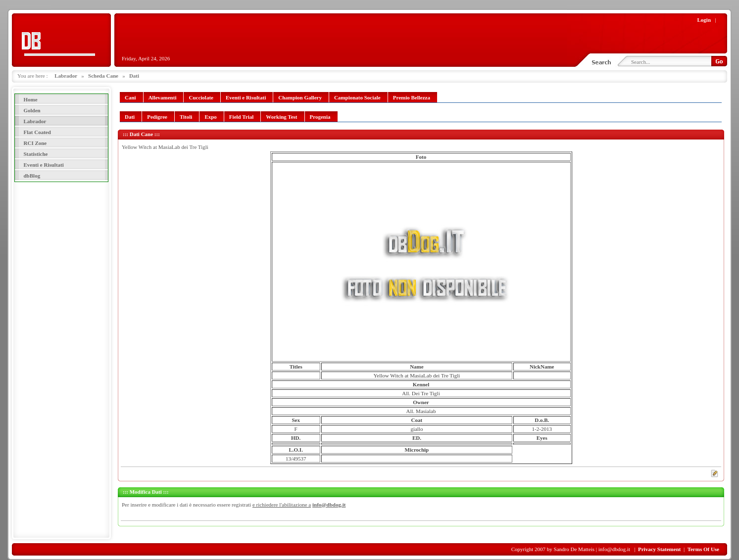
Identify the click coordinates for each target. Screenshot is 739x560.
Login (704, 20)
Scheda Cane (103, 76)
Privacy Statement (659, 549)
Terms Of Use (703, 549)
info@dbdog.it (329, 505)
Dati (134, 76)
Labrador (66, 76)
